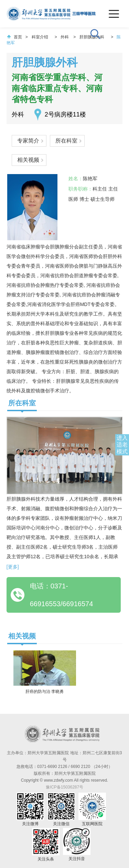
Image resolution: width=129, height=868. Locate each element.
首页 (14, 37)
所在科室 (66, 141)
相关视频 (28, 160)
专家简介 (28, 141)
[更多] (13, 567)
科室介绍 (40, 37)
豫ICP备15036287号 (64, 787)
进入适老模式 (122, 445)
